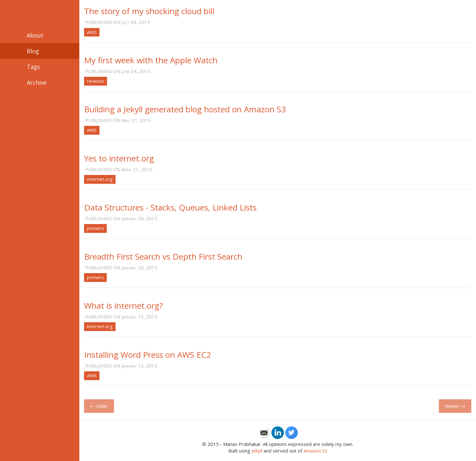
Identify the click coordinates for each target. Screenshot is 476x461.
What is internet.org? (123, 306)
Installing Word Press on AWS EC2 (148, 355)
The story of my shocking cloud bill (149, 11)
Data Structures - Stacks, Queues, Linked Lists (170, 207)
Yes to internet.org (119, 158)
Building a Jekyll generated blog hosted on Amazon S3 (185, 109)
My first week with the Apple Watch (151, 60)
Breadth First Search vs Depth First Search (163, 256)
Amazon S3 (315, 451)
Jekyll (257, 451)
